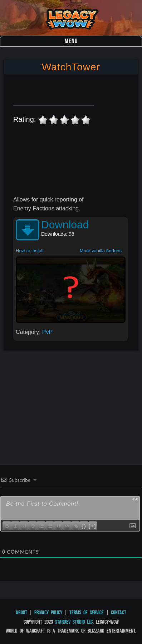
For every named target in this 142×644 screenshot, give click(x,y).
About (21, 612)
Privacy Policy (48, 612)
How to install (30, 251)
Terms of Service (87, 612)
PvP (47, 332)
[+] (93, 526)
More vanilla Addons (101, 251)
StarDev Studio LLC (74, 622)
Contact (119, 612)
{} (84, 526)
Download (65, 224)
